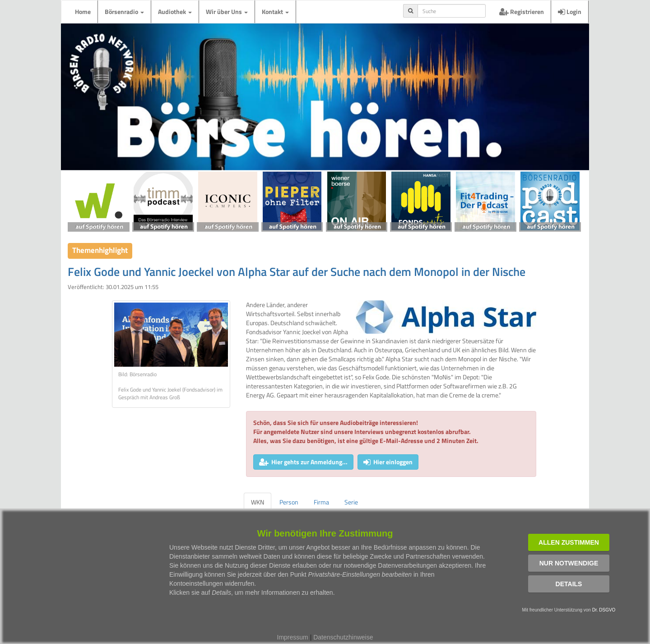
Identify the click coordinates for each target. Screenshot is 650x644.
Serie (351, 502)
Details (569, 584)
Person (289, 502)
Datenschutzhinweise (343, 637)
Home (83, 12)
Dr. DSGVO (604, 610)
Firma (321, 502)
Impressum (293, 637)
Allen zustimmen (569, 542)
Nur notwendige (569, 563)
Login (570, 12)
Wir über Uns (227, 12)
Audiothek (175, 12)
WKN (258, 502)
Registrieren (522, 12)
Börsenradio (124, 12)
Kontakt (275, 12)
